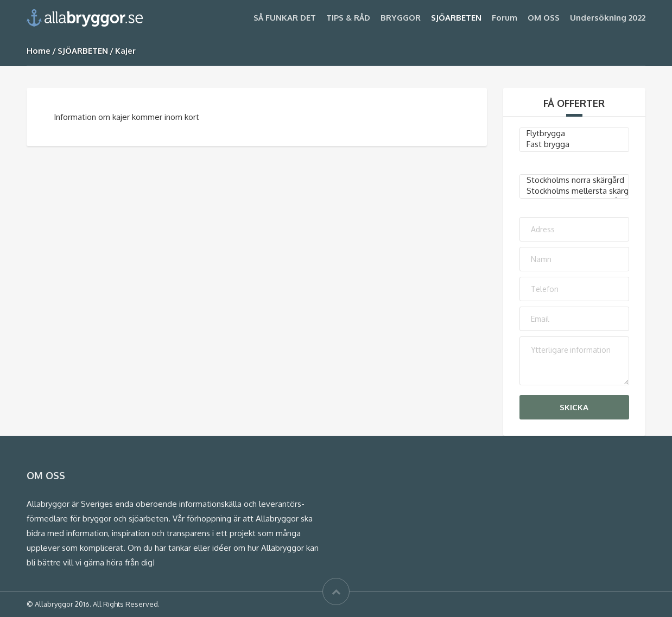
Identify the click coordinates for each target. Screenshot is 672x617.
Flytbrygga (575, 133)
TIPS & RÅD (348, 18)
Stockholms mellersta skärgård (575, 191)
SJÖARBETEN (456, 18)
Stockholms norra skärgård (575, 180)
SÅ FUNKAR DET (285, 18)
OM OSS (544, 18)
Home (39, 51)
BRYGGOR (401, 18)
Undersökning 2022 (608, 18)
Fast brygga (575, 144)
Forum (505, 18)
